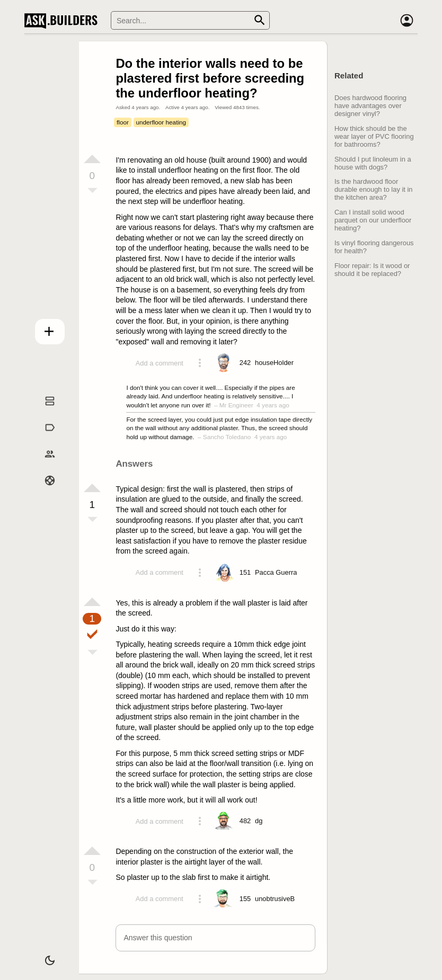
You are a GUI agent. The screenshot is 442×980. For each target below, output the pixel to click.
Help (43, 491)
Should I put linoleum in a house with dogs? (373, 163)
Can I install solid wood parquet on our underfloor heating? (373, 220)
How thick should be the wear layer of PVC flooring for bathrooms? (374, 136)
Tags (43, 439)
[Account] (407, 21)
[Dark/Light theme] (43, 956)
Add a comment (160, 363)
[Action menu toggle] (200, 363)
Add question (43, 329)
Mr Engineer (236, 405)
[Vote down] (92, 191)
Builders (43, 465)
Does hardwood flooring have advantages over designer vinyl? (370, 106)
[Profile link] (274, 363)
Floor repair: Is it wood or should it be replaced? (372, 270)
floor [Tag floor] (123, 122)
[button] (215, 938)
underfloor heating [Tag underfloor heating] (161, 122)
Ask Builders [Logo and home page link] (63, 21)
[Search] (190, 20)
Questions (43, 412)
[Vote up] (92, 159)
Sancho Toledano (227, 437)
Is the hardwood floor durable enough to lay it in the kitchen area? (373, 189)
